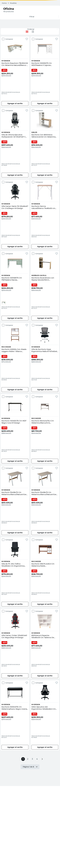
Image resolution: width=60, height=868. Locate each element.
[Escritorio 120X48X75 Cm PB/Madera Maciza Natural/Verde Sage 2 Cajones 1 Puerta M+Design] (15, 286)
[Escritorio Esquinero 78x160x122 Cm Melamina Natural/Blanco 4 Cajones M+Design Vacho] (15, 72)
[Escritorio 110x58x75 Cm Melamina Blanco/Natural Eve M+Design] (15, 501)
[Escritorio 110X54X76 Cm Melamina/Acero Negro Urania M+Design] (15, 715)
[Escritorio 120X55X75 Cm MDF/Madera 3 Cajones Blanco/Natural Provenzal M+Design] (45, 72)
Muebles (13, 3)
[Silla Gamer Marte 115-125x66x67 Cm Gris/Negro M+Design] (15, 215)
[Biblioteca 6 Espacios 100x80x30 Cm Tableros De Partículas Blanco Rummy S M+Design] (45, 644)
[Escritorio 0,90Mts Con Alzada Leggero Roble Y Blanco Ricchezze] (15, 358)
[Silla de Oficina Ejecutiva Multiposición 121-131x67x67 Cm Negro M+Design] (15, 143)
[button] (4, 303)
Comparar (9, 39)
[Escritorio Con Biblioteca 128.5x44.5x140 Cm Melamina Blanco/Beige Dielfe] (45, 143)
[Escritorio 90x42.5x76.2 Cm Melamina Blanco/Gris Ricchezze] (45, 429)
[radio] (33, 32)
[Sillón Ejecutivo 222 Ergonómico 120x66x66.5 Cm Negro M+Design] (45, 715)
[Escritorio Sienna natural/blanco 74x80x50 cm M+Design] (45, 215)
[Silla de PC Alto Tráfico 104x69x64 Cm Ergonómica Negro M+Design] (15, 572)
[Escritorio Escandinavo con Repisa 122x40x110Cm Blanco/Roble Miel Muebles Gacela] (45, 286)
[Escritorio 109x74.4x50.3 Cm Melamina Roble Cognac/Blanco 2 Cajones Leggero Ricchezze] (45, 572)
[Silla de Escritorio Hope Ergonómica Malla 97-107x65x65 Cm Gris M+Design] (45, 358)
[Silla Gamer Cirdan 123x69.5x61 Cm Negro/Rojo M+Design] (15, 644)
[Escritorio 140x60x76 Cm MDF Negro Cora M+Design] (15, 429)
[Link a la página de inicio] (4, 3)
